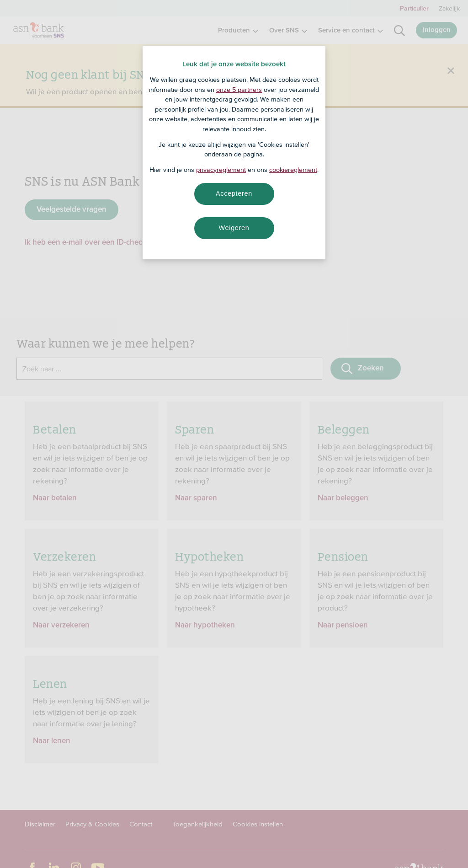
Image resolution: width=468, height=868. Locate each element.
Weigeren (234, 228)
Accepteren (234, 193)
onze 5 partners (239, 90)
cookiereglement (293, 170)
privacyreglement (221, 170)
